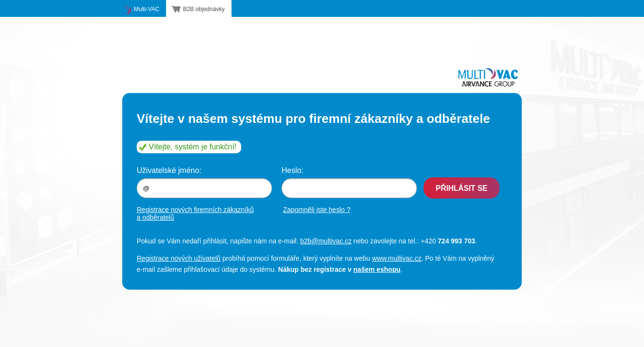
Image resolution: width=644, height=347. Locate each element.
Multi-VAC (147, 9)
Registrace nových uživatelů (179, 258)
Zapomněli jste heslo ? (317, 210)
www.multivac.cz (397, 258)
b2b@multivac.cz (326, 241)
